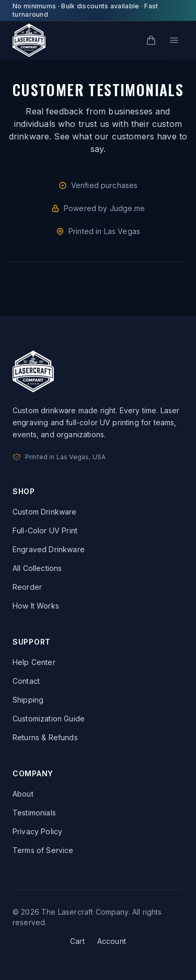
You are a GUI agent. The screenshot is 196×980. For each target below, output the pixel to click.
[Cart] (151, 40)
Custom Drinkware (45, 512)
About (23, 794)
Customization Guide (49, 719)
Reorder (27, 587)
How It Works (36, 606)
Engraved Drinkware (49, 549)
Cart (77, 941)
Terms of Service (43, 850)
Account (112, 941)
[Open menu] (174, 40)
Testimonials (34, 813)
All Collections (37, 568)
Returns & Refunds (45, 737)
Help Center (34, 662)
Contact (26, 681)
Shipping (28, 700)
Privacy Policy (37, 831)
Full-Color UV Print (45, 530)
